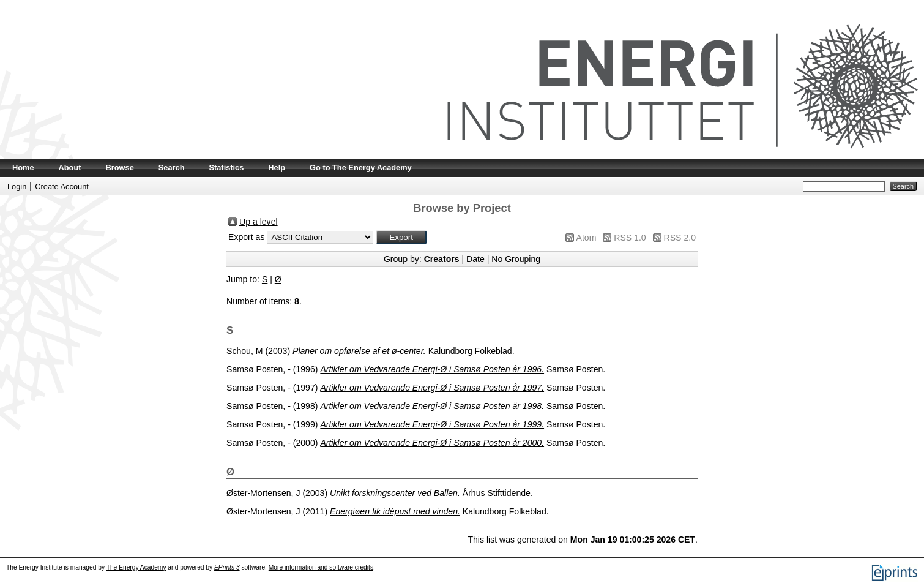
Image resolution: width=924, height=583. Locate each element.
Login (17, 186)
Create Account (62, 186)
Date (475, 259)
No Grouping (516, 259)
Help (277, 167)
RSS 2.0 (680, 238)
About (70, 167)
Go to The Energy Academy (361, 167)
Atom (587, 238)
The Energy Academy (136, 567)
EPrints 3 (227, 567)
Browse (120, 167)
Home (23, 167)
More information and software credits (321, 567)
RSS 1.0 (630, 238)
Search (172, 167)
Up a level (259, 222)
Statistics (226, 167)
